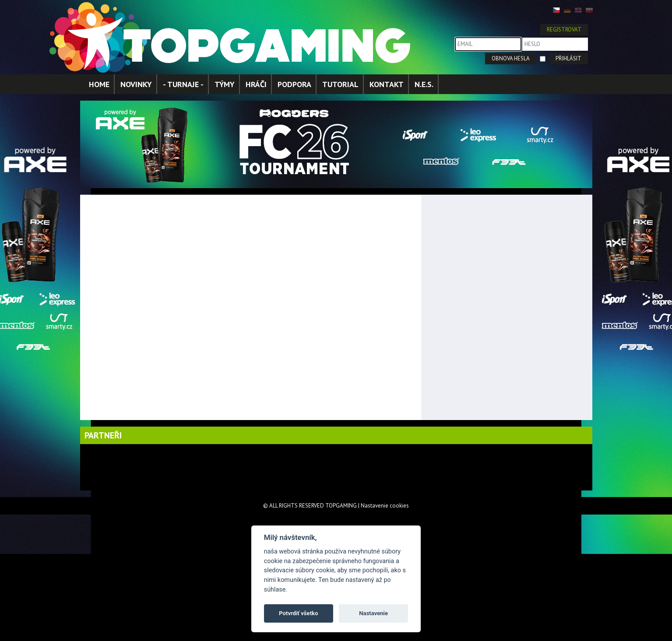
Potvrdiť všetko (298, 613)
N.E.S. (424, 84)
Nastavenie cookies (385, 506)
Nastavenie (373, 613)
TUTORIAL (340, 84)
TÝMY (225, 84)
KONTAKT (387, 84)
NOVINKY (136, 84)
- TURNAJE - (183, 84)
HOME (99, 84)
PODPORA (294, 84)
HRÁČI (256, 84)
